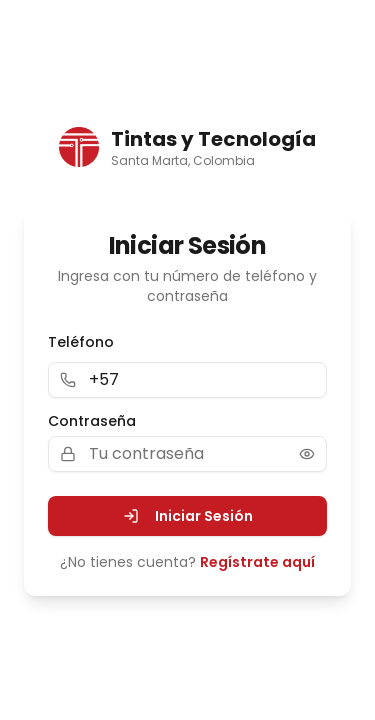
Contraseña (92, 421)
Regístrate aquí (257, 562)
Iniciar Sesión (188, 516)
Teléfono (81, 342)
